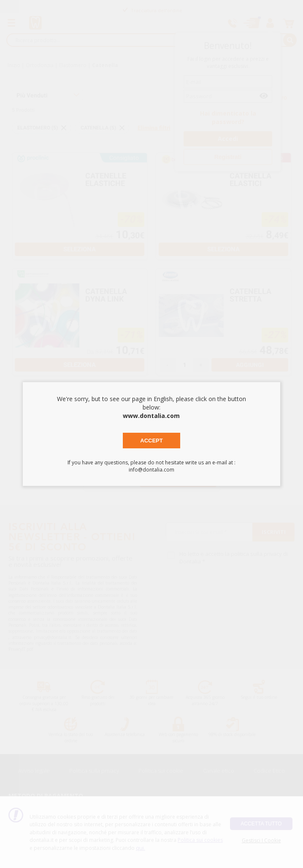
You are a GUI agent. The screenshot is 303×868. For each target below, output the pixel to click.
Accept (151, 441)
